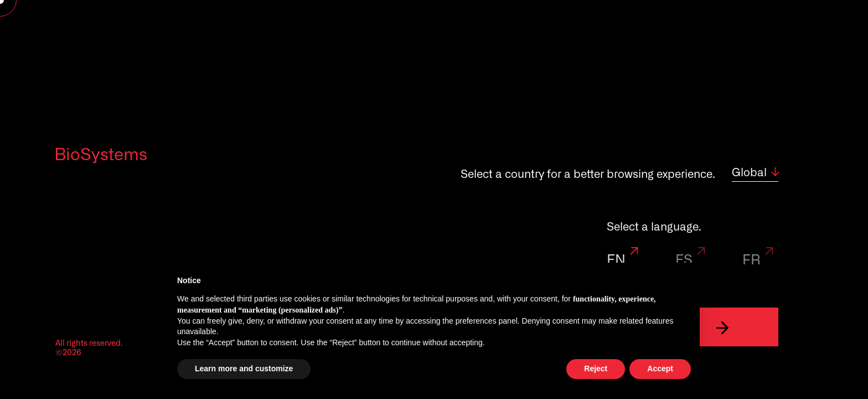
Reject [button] (596, 369)
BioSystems (101, 155)
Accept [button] (660, 369)
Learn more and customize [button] (244, 369)
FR (759, 260)
